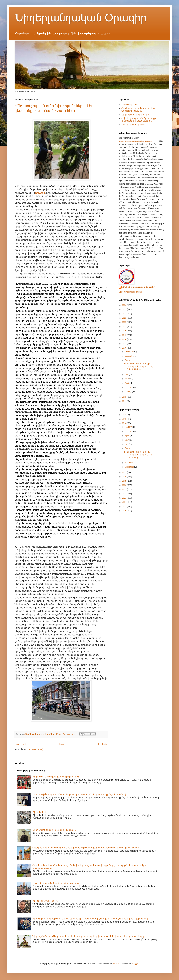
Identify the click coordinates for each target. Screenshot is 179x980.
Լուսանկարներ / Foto (133, 125)
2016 (125, 348)
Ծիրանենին (39, 812)
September (130, 356)
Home (62, 744)
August (128, 360)
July (127, 374)
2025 (125, 309)
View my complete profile (130, 292)
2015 (125, 397)
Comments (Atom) (35, 749)
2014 (125, 401)
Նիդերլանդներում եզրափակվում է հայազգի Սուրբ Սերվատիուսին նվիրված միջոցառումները (88, 936)
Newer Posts (21, 744)
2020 (125, 331)
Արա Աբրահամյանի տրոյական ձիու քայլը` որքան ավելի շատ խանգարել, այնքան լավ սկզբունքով (90, 919)
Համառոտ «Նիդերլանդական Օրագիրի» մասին (139, 109)
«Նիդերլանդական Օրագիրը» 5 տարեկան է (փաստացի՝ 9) (139, 120)
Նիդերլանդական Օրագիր (81, 18)
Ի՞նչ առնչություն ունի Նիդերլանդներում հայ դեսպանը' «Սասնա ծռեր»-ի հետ (55, 108)
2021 (125, 326)
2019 (125, 335)
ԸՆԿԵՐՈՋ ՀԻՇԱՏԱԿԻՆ (45, 901)
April (127, 383)
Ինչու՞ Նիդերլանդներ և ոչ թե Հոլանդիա (56, 883)
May (127, 379)
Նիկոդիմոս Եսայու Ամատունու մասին (55, 830)
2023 (125, 318)
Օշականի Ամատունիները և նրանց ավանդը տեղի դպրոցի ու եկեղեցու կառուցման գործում (87, 848)
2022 (125, 322)
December (130, 351)
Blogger (135, 964)
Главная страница (130, 105)
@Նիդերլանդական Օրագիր (139, 287)
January (128, 391)
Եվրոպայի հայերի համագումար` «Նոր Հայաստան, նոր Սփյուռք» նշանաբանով (79, 795)
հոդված (40, 193)
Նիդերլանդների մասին (135, 115)
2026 (125, 305)
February (129, 387)
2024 (125, 314)
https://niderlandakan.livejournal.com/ (135, 141)
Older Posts (102, 744)
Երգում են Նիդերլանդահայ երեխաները (56, 777)
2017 (125, 343)
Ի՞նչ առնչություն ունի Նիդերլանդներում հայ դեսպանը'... (139, 366)
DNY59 (116, 964)
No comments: (69, 734)
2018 (125, 339)
